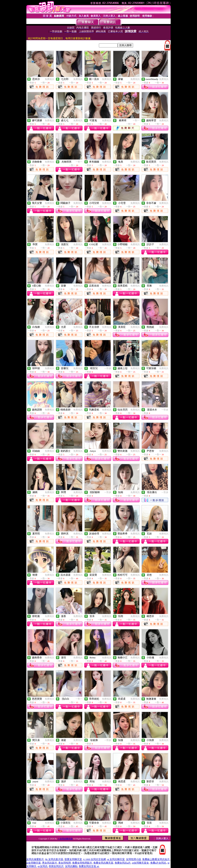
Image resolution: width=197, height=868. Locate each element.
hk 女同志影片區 (54, 859)
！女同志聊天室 (65, 839)
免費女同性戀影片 (82, 863)
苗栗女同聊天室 (73, 859)
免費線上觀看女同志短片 (156, 859)
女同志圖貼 (71, 866)
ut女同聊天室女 (140, 863)
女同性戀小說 (134, 859)
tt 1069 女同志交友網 (95, 859)
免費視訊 (49, 79)
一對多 (108, 368)
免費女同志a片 (123, 863)
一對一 (136, 120)
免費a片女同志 (158, 863)
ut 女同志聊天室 (116, 859)
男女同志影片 (50, 863)
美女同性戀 (65, 863)
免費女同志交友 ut (89, 866)
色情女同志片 (56, 866)
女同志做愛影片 (35, 859)
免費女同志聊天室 (103, 863)
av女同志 (43, 866)
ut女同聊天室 (34, 863)
